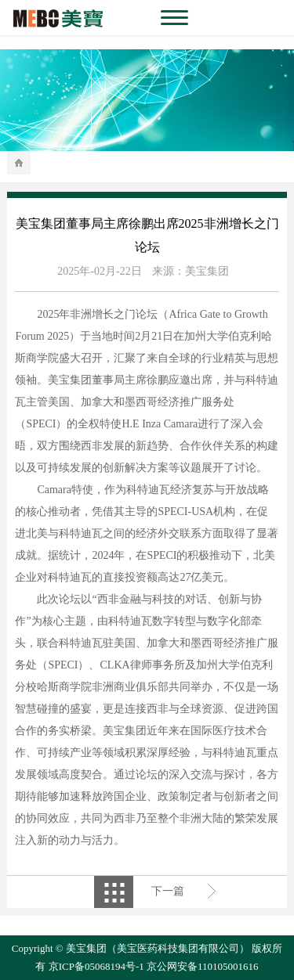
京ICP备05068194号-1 (96, 966)
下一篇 (168, 891)
